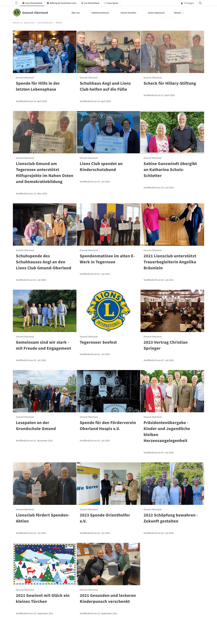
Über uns (76, 13)
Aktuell (177, 13)
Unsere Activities (128, 13)
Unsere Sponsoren (156, 13)
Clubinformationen (100, 13)
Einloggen (187, 3)
